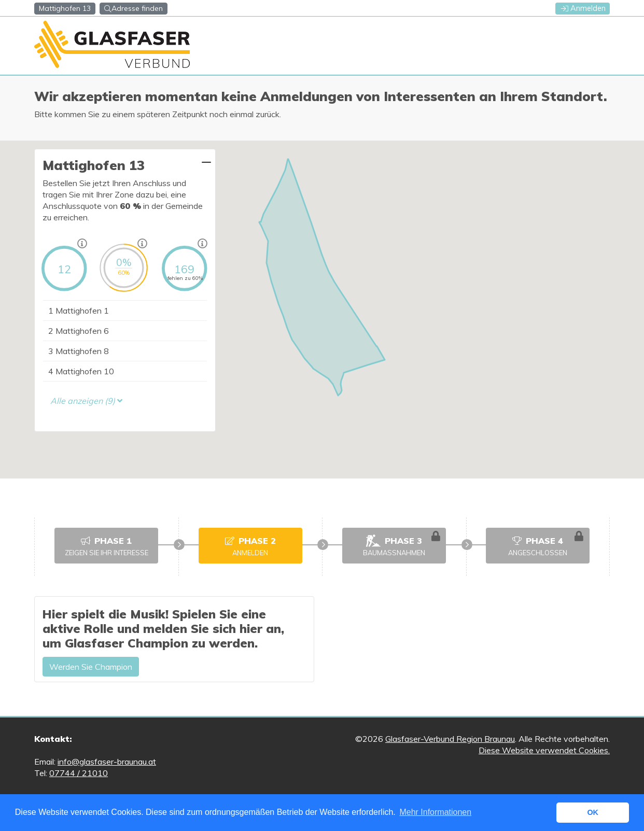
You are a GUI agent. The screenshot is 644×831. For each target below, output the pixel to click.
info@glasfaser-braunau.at (107, 762)
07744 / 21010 (79, 773)
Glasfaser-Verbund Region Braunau (450, 739)
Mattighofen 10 (81, 371)
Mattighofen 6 (79, 331)
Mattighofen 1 (79, 311)
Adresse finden (134, 8)
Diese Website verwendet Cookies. (544, 750)
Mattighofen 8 (79, 351)
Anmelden (583, 8)
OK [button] (593, 812)
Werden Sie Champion (91, 667)
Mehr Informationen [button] (435, 812)
